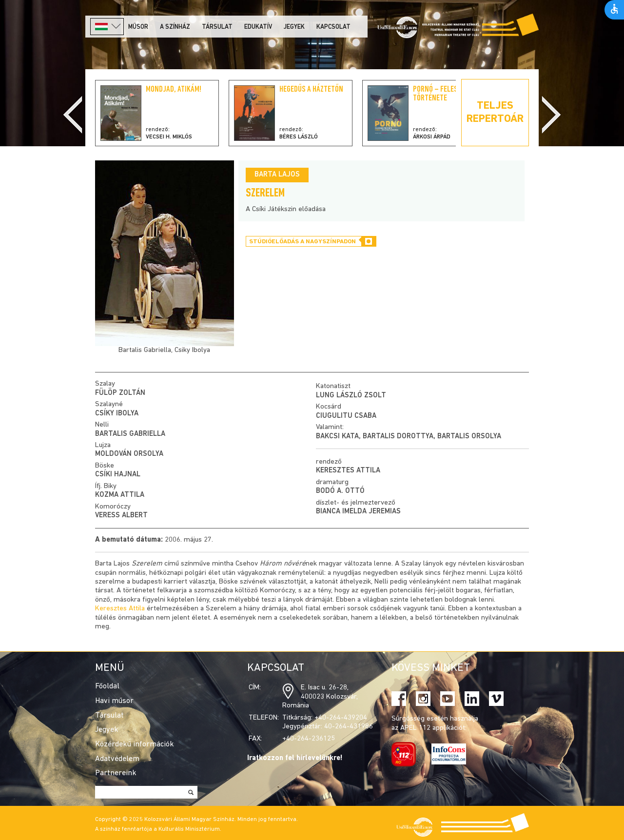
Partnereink (116, 773)
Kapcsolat (333, 27)
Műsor (138, 27)
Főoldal (107, 686)
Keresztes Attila (348, 471)
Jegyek (294, 27)
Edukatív (258, 27)
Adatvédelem (117, 759)
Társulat (217, 27)
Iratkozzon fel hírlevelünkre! (295, 758)
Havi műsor (114, 701)
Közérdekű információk (135, 744)
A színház (175, 27)
